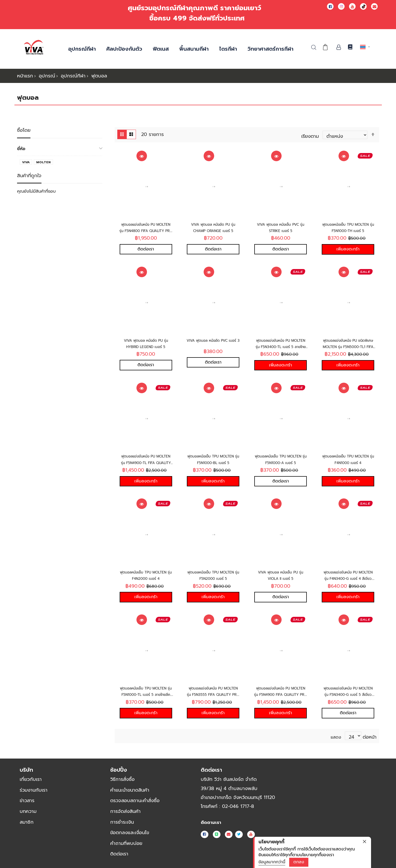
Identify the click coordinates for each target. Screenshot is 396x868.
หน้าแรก (25, 76)
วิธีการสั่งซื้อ (122, 779)
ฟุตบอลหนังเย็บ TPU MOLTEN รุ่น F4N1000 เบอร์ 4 (348, 462)
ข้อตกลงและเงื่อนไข (130, 833)
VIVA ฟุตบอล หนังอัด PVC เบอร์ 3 (213, 341)
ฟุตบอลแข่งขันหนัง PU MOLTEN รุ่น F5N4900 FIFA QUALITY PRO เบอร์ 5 (281, 697)
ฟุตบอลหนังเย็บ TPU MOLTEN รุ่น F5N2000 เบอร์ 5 (213, 579)
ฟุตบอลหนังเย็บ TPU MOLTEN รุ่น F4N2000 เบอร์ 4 (146, 579)
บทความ (28, 811)
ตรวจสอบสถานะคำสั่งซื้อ (135, 801)
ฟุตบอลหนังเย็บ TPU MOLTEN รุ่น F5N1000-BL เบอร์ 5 (213, 462)
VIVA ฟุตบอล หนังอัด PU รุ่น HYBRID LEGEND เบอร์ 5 (146, 341)
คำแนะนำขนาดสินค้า (130, 790)
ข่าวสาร (27, 801)
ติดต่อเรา (119, 854)
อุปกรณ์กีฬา (73, 76)
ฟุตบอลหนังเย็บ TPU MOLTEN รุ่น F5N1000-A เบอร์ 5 (281, 462)
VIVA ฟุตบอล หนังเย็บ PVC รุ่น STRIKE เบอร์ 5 (281, 224)
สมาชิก (27, 822)
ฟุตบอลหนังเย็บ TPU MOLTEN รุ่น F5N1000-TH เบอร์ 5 (348, 227)
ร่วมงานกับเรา (34, 790)
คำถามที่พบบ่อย (126, 843)
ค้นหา (314, 47)
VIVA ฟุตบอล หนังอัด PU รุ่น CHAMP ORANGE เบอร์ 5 (213, 224)
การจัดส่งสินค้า (125, 811)
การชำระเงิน (122, 822)
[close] (365, 841)
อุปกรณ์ (47, 76)
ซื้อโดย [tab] (24, 127)
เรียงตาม (310, 133)
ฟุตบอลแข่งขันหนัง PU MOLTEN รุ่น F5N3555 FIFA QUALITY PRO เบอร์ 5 (213, 697)
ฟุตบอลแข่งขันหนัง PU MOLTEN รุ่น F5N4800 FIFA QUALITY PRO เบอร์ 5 (146, 227)
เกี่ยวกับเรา (31, 779)
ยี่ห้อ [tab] (21, 145)
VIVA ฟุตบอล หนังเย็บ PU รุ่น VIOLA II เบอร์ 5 (281, 576)
